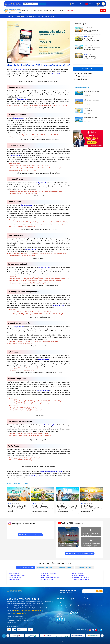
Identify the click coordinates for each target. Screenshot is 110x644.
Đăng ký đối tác (87, 617)
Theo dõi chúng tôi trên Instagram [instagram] (30, 535)
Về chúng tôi (59, 602)
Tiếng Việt (91, 4)
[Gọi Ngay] (8, 635)
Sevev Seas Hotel (14, 579)
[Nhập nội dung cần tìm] (30, 4)
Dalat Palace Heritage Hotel (48, 573)
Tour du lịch (73, 602)
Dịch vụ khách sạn (75, 605)
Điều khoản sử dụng (88, 611)
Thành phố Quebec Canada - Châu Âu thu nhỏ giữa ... (43, 508)
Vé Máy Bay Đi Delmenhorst (89, 110)
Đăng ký (82, 4)
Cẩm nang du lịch (74, 608)
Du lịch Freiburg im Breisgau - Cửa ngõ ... (91, 57)
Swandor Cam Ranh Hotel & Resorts (50, 577)
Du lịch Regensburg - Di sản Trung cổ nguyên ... (17, 507)
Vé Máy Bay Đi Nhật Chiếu (92, 91)
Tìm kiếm (42, 4)
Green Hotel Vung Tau (78, 575)
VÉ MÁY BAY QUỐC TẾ (50, 11)
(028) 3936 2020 (26, 611)
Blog (85, 28)
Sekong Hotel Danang (15, 577)
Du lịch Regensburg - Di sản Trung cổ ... (91, 31)
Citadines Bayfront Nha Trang (81, 577)
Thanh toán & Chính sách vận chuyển (93, 605)
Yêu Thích (85, 620)
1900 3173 (86, 76)
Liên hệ (84, 602)
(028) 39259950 (37, 611)
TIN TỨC (61, 11)
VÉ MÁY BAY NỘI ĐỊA (36, 11)
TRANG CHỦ (25, 11)
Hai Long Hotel (45, 575)
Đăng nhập (75, 4)
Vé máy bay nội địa (61, 611)
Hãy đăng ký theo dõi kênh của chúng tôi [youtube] (80, 553)
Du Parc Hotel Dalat (78, 573)
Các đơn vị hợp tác (88, 614)
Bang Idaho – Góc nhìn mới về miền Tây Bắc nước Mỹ (67, 507)
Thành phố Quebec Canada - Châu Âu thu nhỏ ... (92, 40)
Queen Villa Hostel (14, 573)
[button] (102, 636)
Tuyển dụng (59, 605)
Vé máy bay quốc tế (61, 608)
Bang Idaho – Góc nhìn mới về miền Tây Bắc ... (92, 48)
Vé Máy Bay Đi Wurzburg (91, 100)
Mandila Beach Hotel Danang (17, 575)
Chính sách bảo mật (88, 608)
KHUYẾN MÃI (69, 11)
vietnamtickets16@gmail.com (19, 613)
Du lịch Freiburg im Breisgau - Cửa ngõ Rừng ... (91, 508)
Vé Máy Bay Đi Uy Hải (91, 118)
